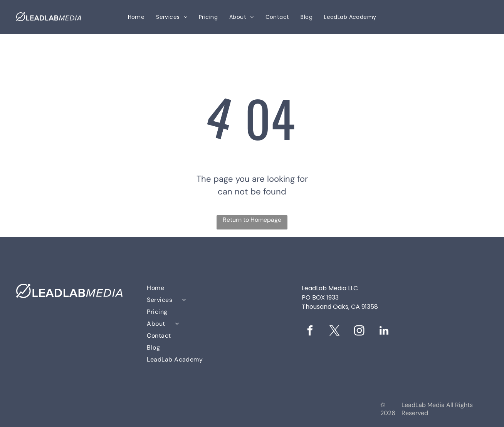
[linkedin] (384, 332)
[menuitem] (136, 17)
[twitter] (335, 332)
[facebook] (310, 332)
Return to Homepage (252, 220)
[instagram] (360, 332)
